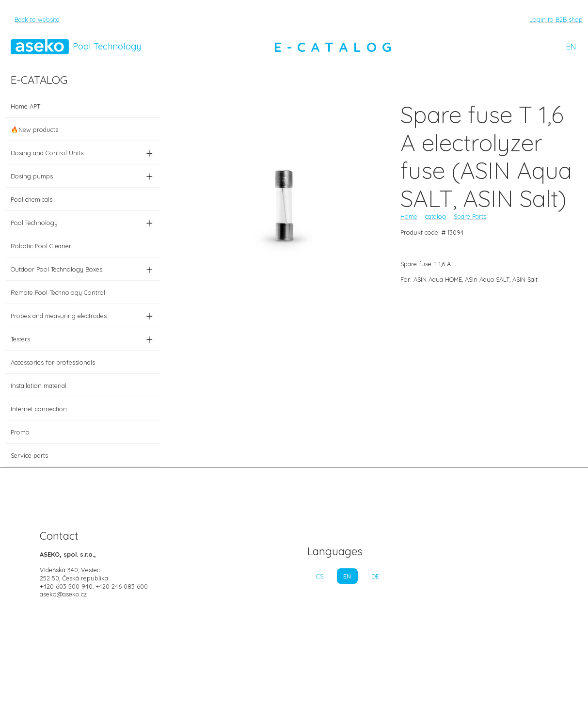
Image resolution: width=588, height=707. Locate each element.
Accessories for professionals (53, 362)
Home (409, 216)
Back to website (37, 19)
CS (320, 576)
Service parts (29, 455)
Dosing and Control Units (83, 153)
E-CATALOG (335, 47)
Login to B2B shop (556, 19)
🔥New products (34, 129)
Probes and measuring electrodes (83, 316)
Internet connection (39, 409)
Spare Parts (470, 216)
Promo (20, 432)
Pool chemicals (32, 199)
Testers (83, 339)
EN (571, 47)
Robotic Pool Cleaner (41, 246)
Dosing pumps (83, 176)
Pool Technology (83, 223)
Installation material (39, 386)
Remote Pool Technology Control (58, 292)
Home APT (25, 106)
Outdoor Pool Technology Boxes (83, 269)
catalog (436, 216)
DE (375, 576)
